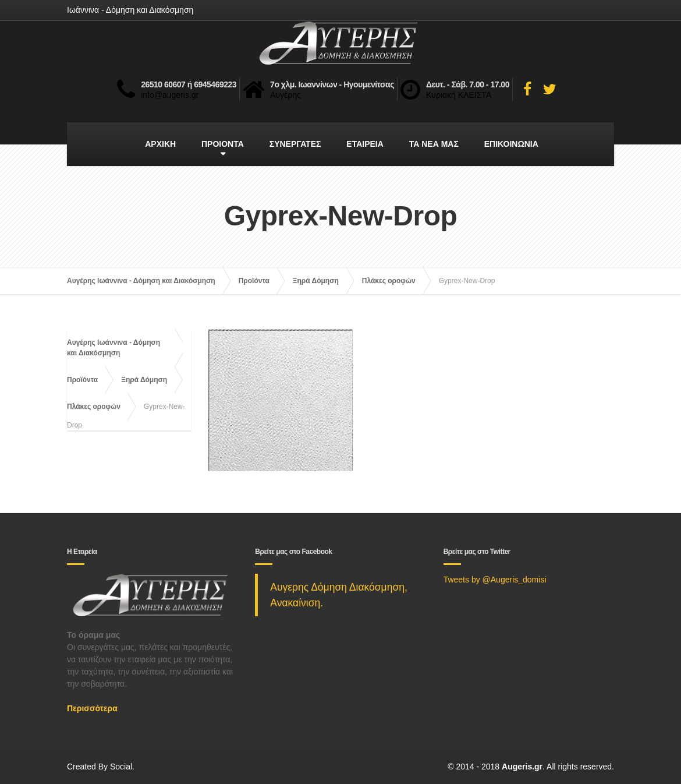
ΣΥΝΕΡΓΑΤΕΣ (295, 144)
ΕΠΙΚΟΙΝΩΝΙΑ (511, 144)
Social (121, 767)
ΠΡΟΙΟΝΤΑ (223, 144)
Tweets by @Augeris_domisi (495, 580)
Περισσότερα (92, 708)
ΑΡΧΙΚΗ (160, 144)
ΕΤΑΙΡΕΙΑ (365, 144)
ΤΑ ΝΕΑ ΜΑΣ (434, 144)
